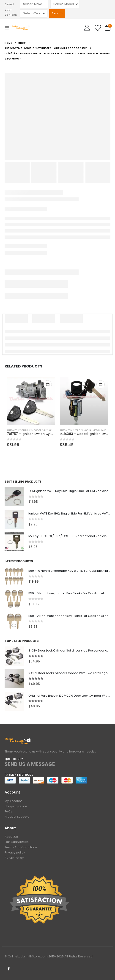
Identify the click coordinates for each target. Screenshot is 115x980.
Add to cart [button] (48, 384)
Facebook (8, 969)
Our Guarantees (17, 842)
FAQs (8, 811)
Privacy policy (15, 852)
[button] (8, 28)
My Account (13, 801)
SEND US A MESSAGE (30, 764)
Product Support (17, 817)
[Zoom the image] (18, 740)
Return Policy (14, 858)
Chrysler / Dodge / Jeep (35, 430)
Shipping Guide (16, 806)
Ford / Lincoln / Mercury (89, 430)
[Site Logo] (21, 28)
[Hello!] (87, 28)
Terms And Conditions (21, 847)
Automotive (14, 430)
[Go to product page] (31, 401)
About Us (11, 837)
